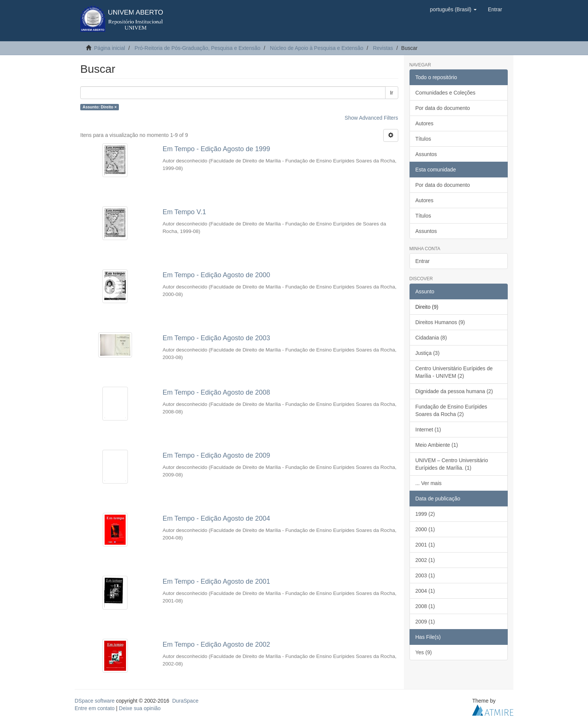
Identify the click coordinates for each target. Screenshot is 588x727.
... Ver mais (429, 483)
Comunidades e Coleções (445, 93)
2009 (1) (425, 622)
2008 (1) (425, 606)
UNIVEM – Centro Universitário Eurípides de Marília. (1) (452, 464)
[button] (453, 9)
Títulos (423, 139)
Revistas (383, 48)
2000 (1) (425, 529)
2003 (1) (425, 575)
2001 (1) (425, 545)
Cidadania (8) (431, 338)
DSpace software (95, 701)
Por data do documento (443, 108)
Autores (424, 123)
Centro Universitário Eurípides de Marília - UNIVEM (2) (454, 372)
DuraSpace (185, 701)
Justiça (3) (428, 353)
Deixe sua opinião (140, 708)
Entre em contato (95, 708)
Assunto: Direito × (100, 107)
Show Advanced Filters (371, 118)
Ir (392, 93)
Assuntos (426, 154)
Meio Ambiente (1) (437, 445)
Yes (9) (424, 652)
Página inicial (110, 48)
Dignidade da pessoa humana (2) (454, 391)
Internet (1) (428, 430)
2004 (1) (425, 591)
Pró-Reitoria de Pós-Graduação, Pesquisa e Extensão (197, 48)
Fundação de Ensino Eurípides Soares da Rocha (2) (451, 410)
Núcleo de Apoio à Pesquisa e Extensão (317, 48)
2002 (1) (425, 560)
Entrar (423, 261)
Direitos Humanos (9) (440, 322)
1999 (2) (425, 514)
